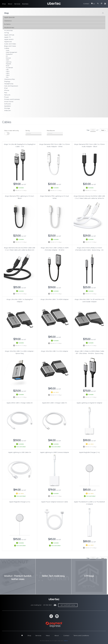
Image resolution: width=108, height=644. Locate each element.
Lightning (9, 62)
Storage (7, 108)
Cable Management (11, 52)
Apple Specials (9, 17)
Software (8, 104)
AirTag (7, 33)
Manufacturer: (51, 130)
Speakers (8, 106)
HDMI (7, 60)
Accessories (8, 30)
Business (25, 4)
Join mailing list (36, 605)
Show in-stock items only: (12, 130)
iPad (6, 88)
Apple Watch (9, 39)
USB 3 (8, 71)
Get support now (68, 605)
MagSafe (8, 64)
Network (7, 95)
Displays (7, 81)
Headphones (9, 84)
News (48, 635)
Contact (86, 4)
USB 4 (8, 73)
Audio (8, 50)
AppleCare (8, 42)
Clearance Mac (10, 79)
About (10, 4)
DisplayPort (9, 54)
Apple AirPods (9, 35)
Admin (66, 641)
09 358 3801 (48, 605)
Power (8, 66)
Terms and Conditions (81, 635)
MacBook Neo (9, 28)
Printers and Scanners (12, 99)
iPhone (7, 90)
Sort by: (28, 130)
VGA (7, 77)
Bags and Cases (10, 46)
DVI (7, 56)
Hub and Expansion (11, 86)
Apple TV (7, 37)
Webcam (8, 110)
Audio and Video (10, 44)
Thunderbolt (9, 68)
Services (17, 4)
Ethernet (8, 58)
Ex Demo (7, 24)
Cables (7, 48)
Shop (4, 4)
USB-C (8, 75)
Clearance (8, 21)
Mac (6, 93)
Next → (104, 130)
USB (7, 69)
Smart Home (9, 102)
